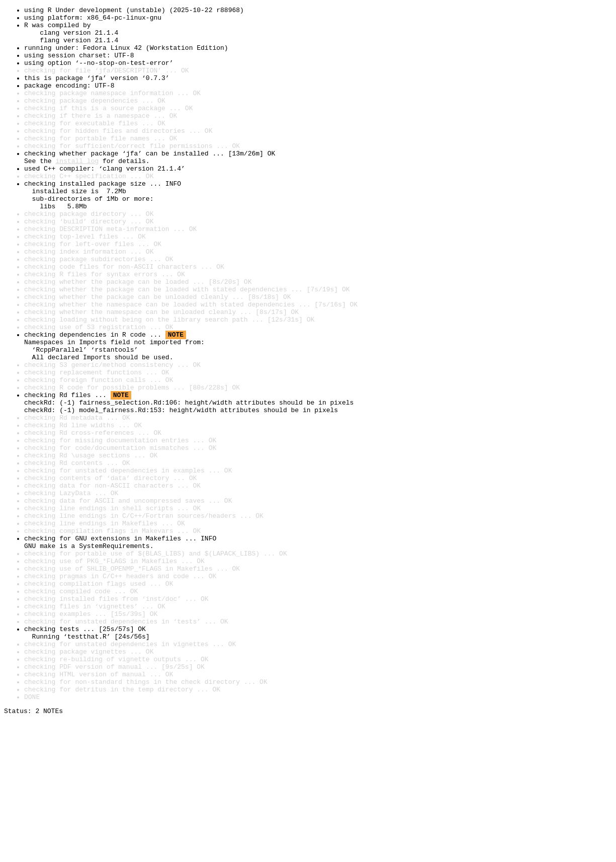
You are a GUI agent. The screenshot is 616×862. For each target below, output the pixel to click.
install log (77, 192)
